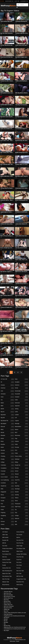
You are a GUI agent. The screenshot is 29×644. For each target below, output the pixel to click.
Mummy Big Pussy (8, 598)
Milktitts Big (7, 609)
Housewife (22, 394)
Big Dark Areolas (8, 608)
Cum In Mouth (7, 477)
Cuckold (7, 474)
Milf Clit (4, 543)
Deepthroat (7, 486)
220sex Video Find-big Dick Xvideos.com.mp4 (15, 613)
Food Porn (19, 560)
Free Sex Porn (20, 540)
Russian (22, 468)
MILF (22, 433)
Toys (22, 513)
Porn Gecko (19, 535)
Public (22, 453)
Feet (7, 504)
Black (7, 430)
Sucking (22, 495)
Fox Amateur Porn (7, 554)
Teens (22, 501)
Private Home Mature (7, 549)
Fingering (7, 513)
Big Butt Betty (7, 601)
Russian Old (5, 540)
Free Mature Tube (21, 549)
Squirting (22, 486)
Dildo (7, 489)
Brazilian (7, 444)
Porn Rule (5, 546)
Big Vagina (6, 630)
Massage (22, 424)
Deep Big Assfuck (8, 614)
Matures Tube (6, 582)
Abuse (18, 641)
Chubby (7, 459)
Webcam (22, 519)
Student (22, 492)
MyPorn (18, 537)
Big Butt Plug (7, 626)
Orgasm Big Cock (8, 605)
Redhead (22, 459)
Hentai (22, 388)
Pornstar (22, 447)
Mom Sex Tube (20, 571)
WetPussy (8, 6)
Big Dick (7, 418)
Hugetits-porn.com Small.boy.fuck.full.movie (14, 616)
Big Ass (7, 412)
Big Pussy (6, 600)
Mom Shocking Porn (7, 571)
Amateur (7, 385)
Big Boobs (7, 415)
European (7, 498)
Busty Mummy (6, 585)
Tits (22, 510)
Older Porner (20, 551)
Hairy (22, 379)
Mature (22, 430)
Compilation (7, 468)
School (22, 471)
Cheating (7, 456)
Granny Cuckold (6, 560)
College (7, 462)
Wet (22, 522)
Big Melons (7, 617)
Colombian (7, 465)
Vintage (22, 516)
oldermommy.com (24, 1)
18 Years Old (7, 379)
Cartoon (7, 453)
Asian (7, 397)
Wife (22, 525)
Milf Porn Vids (20, 576)
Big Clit (6, 621)
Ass (7, 400)
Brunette (7, 450)
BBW (7, 406)
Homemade (22, 391)
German (7, 522)
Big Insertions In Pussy (9, 596)
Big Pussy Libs (7, 603)
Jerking (22, 409)
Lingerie (22, 421)
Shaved (22, 474)
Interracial (22, 403)
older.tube (17, 1)
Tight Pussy (22, 507)
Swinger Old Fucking (21, 554)
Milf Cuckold (5, 537)
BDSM (7, 409)
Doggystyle (7, 492)
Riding (22, 462)
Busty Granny (6, 551)
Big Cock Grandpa (8, 595)
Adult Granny (20, 585)
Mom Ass (5, 557)
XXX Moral (5, 532)
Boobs (7, 439)
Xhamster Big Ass (8, 592)
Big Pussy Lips (7, 593)
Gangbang (7, 516)
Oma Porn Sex (20, 557)
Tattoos (22, 498)
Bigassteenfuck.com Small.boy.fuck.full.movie (15, 627)
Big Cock (6, 611)
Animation (7, 394)
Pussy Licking (22, 456)
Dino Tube (19, 573)
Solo (22, 483)
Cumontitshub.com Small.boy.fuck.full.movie (14, 629)
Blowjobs (7, 436)
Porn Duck (19, 562)
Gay (7, 519)
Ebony (7, 495)
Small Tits (22, 480)
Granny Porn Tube (7, 562)
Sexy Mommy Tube (7, 576)
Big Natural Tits (7, 421)
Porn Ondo (19, 565)
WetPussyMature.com (20, 640)
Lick (22, 418)
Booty (7, 441)
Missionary (22, 436)
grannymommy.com (9, 1)
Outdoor (22, 441)
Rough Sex (22, 465)
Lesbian (22, 415)
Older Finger (19, 546)
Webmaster (13, 641)
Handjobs (22, 382)
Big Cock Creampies (9, 606)
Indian (22, 400)
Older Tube (5, 535)
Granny (7, 525)
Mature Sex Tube (6, 573)
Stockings (22, 489)
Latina (22, 412)
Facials (7, 501)
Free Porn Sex (20, 543)
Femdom (7, 507)
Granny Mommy (20, 532)
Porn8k (4, 565)
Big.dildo (6, 622)
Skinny (22, 477)
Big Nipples (7, 424)
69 (7, 382)
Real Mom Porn (20, 582)
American (7, 388)
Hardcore (22, 385)
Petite (22, 444)
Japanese (22, 406)
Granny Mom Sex (7, 568)
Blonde (7, 433)
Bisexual (7, 427)
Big (5, 624)
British (7, 447)
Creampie (7, 471)
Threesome (22, 504)
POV (22, 450)
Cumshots (7, 483)
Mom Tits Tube (6, 579)
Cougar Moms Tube (21, 579)
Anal (7, 391)
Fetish (7, 510)
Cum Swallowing (7, 480)
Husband (22, 397)
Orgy (22, 439)
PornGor (19, 568)
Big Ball (6, 619)
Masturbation (22, 427)
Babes (7, 403)
